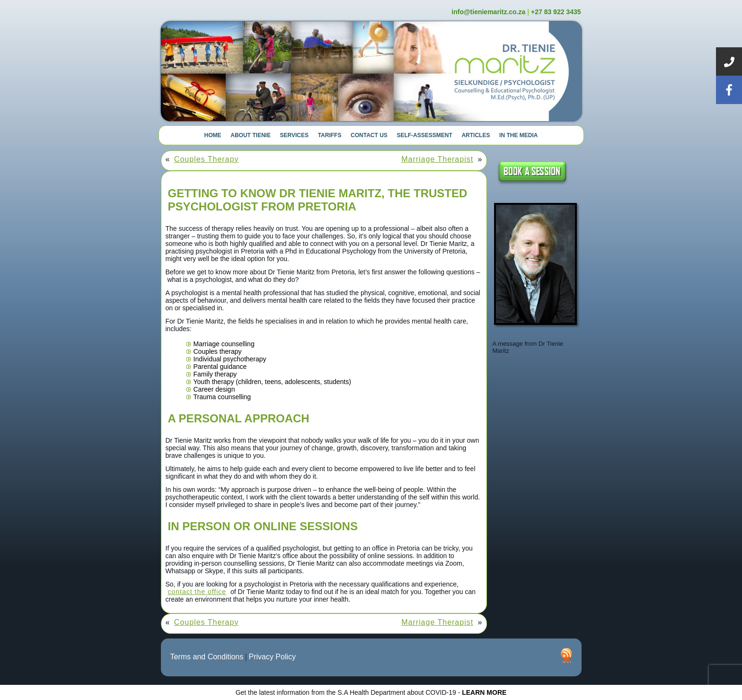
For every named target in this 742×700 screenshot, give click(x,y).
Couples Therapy (207, 159)
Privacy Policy (272, 657)
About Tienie (251, 135)
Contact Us (369, 135)
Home (213, 135)
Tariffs (330, 135)
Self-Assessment (424, 135)
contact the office (197, 592)
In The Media (518, 135)
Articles (476, 135)
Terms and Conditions (207, 657)
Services (294, 135)
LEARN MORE (484, 692)
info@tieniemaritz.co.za (488, 12)
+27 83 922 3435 (556, 12)
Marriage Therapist (437, 159)
